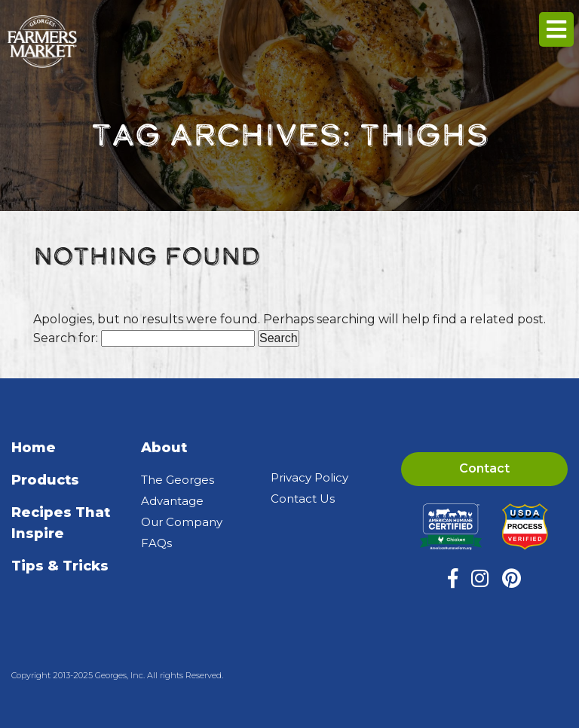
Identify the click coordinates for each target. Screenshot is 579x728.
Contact (484, 468)
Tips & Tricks (60, 566)
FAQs (156, 543)
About (164, 448)
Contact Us (303, 499)
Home (34, 448)
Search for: (66, 338)
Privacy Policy (309, 477)
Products (45, 480)
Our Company (182, 522)
